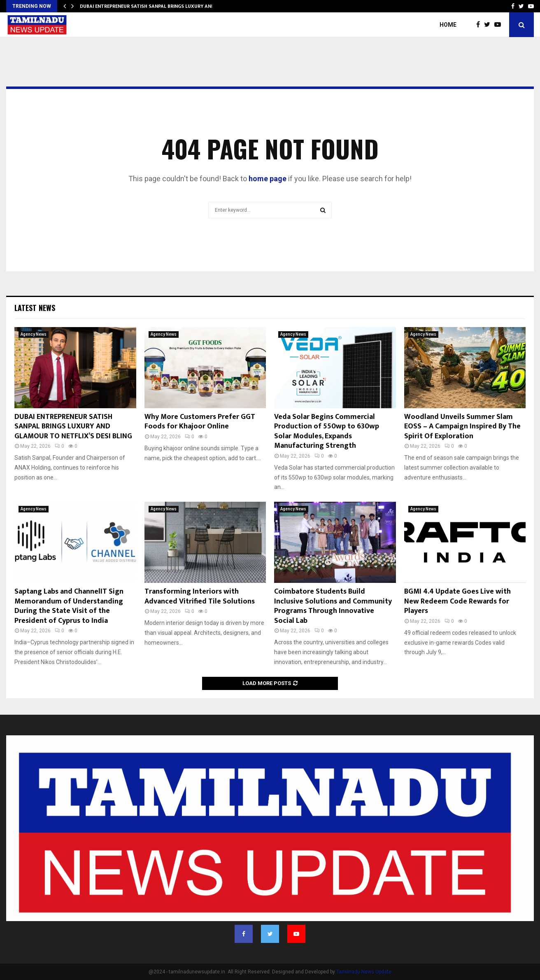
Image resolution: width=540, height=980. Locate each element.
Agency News (34, 334)
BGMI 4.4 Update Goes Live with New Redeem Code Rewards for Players (457, 601)
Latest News (35, 308)
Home (448, 25)
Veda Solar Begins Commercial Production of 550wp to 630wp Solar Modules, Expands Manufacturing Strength (327, 431)
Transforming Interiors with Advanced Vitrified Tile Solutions (200, 596)
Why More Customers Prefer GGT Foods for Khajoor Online (200, 422)
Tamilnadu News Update (364, 972)
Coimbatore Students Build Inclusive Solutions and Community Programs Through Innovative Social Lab (333, 606)
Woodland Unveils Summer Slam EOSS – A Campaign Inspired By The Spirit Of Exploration (462, 427)
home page (268, 179)
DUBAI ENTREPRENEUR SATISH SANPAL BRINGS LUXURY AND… (149, 6)
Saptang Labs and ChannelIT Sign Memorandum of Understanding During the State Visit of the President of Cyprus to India (69, 606)
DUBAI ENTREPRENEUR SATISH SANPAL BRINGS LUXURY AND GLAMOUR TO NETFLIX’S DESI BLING (73, 427)
